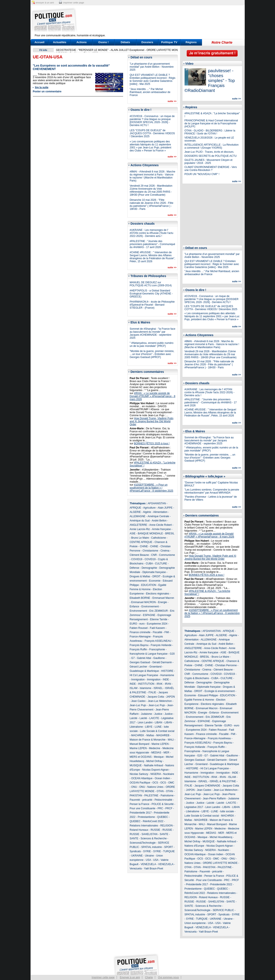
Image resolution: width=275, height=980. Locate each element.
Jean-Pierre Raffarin (214, 799)
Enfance (134, 607)
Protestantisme (146, 817)
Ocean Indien (162, 778)
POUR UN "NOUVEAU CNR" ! (202, 174)
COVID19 (137, 559)
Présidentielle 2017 (141, 813)
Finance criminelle (140, 632)
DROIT (157, 576)
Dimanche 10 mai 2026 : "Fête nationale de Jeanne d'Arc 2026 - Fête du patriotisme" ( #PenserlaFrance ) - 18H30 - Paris (152, 204)
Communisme (167, 555)
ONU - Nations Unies (151, 787)
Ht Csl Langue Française (144, 675)
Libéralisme (136, 727)
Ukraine (149, 856)
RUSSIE (155, 830)
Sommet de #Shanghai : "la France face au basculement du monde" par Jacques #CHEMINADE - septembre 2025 (153, 333)
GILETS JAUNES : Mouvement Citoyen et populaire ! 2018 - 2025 (209, 162)
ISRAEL (158, 688)
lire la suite (42, 87)
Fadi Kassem (157, 628)
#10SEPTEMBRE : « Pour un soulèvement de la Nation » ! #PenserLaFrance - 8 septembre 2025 (152, 488)
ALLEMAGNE (138, 516)
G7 (133, 658)
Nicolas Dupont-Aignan (155, 770)
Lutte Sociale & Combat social (157, 731)
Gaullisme (159, 658)
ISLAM (134, 688)
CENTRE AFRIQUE (141, 542)
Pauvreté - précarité (141, 800)
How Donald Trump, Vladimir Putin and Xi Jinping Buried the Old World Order (152, 421)
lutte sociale (227, 811)
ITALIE (152, 692)
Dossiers (147, 42)
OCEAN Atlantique (142, 778)
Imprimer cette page (103, 977)
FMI (167, 632)
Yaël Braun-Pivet (154, 869)
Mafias (150, 735)
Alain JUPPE (165, 508)
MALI (171, 740)
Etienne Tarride (159, 619)
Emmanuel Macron (163, 598)
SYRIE (147, 851)
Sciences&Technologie (143, 843)
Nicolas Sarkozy (139, 774)
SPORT (169, 847)
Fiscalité (157, 632)
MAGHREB (163, 735)
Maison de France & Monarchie (148, 740)
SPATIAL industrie (152, 847)
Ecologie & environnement (220, 691)
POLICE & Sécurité (163, 804)
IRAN (168, 684)
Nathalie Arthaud (154, 765)
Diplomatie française (154, 572)
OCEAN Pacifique (140, 783)
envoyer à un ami (45, 3)
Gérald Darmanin (162, 662)
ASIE (133, 533)
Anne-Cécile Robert (161, 525)
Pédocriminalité (163, 800)
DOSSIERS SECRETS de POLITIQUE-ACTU (211, 156)
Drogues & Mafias (140, 576)
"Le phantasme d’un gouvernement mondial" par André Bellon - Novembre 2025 (152, 67)
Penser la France (140, 804)
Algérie (147, 512)
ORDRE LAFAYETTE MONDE (220, 863)
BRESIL (170, 533)
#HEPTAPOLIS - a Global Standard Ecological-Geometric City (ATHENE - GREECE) (151, 294)
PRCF (169, 808)
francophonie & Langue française (149, 654)
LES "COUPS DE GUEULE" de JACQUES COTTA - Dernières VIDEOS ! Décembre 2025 (152, 133)
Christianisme (150, 551)
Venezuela (136, 869)
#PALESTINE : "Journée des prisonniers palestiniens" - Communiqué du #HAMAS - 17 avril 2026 (153, 244)
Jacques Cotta (156, 697)
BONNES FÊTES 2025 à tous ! (152, 444)
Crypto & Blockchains (197, 678)
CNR (154, 555)
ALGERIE (135, 512)
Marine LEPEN (160, 744)
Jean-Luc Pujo (138, 705)
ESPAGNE (149, 615)
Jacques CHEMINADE (207, 786)
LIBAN (158, 722)
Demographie (149, 568)
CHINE (144, 546)
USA (148, 860)
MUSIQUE (136, 765)
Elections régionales (158, 594)
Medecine (155, 748)
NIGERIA (156, 774)
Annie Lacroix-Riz (140, 529)
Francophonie (157, 649)
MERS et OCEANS (141, 757)
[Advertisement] (164, 20)
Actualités (60, 42)
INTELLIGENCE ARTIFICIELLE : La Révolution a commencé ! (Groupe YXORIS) (212, 146)
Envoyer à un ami (130, 977)
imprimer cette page (74, 3)
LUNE (158, 727)
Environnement (150, 607)
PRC (160, 808)
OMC (171, 783)
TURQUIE (169, 851)
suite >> (172, 101)
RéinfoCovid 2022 (153, 821)
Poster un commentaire (47, 91)
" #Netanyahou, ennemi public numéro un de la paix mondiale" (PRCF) (152, 344)
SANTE (164, 834)
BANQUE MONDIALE (150, 533)
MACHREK (138, 735)
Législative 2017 (194, 807)
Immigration (138, 680)
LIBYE (149, 727)
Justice (158, 714)
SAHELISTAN (150, 834)
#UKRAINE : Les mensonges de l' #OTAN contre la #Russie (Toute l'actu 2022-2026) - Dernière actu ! (152, 233)
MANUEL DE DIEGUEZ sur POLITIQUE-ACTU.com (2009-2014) (151, 284)
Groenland (156, 667)
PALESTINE (151, 796)
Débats (125, 42)
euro (142, 624)
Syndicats (135, 851)
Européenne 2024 (157, 624)
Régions (191, 42)
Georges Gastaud (140, 662)
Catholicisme (159, 538)
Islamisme (145, 688)
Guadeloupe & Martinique (144, 671)
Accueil (39, 42)
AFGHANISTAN (157, 503)
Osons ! (103, 42)
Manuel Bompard (140, 744)
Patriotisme (167, 796)
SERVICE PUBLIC (223, 910)
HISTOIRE (167, 671)
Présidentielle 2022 (221, 884)
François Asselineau (219, 738)
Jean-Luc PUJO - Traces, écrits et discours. (209, 152)
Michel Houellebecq (221, 837)
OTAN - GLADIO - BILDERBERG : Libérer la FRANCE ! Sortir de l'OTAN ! (210, 132)
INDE (166, 680)
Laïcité (134, 718)
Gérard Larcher (138, 667)
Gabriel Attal (144, 658)
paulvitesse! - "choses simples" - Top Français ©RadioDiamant (210, 81)
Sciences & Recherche (154, 838)
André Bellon (159, 521)
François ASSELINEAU (158, 641)
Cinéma (165, 551)
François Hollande (161, 645)
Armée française (161, 529)
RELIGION (166, 826)
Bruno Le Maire (140, 538)
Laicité (143, 718)
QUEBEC (163, 817)
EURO (134, 624)
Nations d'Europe (194, 846)
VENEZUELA (148, 864)
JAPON (171, 697)
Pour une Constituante (143, 808)
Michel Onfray (154, 761)
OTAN (160, 791)
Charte (149, 977)
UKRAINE (137, 856)
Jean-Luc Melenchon (160, 701)
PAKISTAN (136, 796)
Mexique (159, 757)
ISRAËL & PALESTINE (223, 781)
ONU (134, 787)
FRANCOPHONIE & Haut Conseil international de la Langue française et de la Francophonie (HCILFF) (211, 123)
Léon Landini (145, 722)
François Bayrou (139, 645)
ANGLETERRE (138, 525)
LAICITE (154, 718)
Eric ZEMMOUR (159, 611)
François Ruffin (138, 649)
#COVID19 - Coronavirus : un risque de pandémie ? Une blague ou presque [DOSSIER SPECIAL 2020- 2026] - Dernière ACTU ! (152, 121)
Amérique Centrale (158, 516)
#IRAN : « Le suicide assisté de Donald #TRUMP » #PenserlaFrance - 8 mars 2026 (153, 396)
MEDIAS (156, 753)
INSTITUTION (146, 684)
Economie (155, 581)
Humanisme (167, 675)
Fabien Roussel (139, 628)
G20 (172, 654)
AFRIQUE (135, 508)
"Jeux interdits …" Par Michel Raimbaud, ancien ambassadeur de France (150, 92)
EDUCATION (149, 585)
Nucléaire (169, 774)
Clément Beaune (139, 555)
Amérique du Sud (140, 521)
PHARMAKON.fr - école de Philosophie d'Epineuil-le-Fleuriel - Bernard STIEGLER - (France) (152, 305)
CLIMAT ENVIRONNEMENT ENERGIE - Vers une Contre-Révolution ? (211, 169)
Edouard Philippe (208, 695)
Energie (163, 602)
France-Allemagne (140, 637)
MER (166, 753)
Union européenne (195, 923)
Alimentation (160, 512)
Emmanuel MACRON (144, 602)
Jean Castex (138, 701)
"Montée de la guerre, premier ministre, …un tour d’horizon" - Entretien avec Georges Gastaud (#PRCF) (152, 354)
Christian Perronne (226, 665)
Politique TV (169, 42)
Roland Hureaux (139, 830)
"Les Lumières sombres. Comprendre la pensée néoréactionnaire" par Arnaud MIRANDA (212, 491)
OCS (155, 783)
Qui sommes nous (169, 977)
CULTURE (161, 564)
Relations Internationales (144, 826)
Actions (82, 42)
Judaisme (146, 714)
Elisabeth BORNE (140, 598)
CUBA (149, 564)
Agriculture (149, 508)
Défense (135, 568)
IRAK (160, 684)
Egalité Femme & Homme (199, 700)
